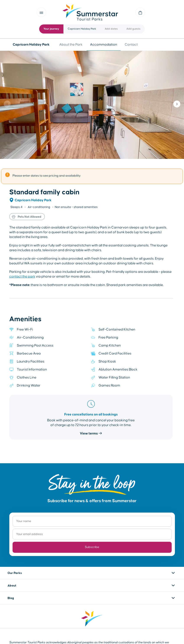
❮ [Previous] (7, 104)
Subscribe (92, 547)
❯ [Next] (177, 104)
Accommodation (104, 45)
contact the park (22, 276)
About (12, 586)
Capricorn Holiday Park (33, 200)
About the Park (71, 45)
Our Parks (15, 573)
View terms (91, 433)
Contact (131, 45)
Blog (11, 598)
